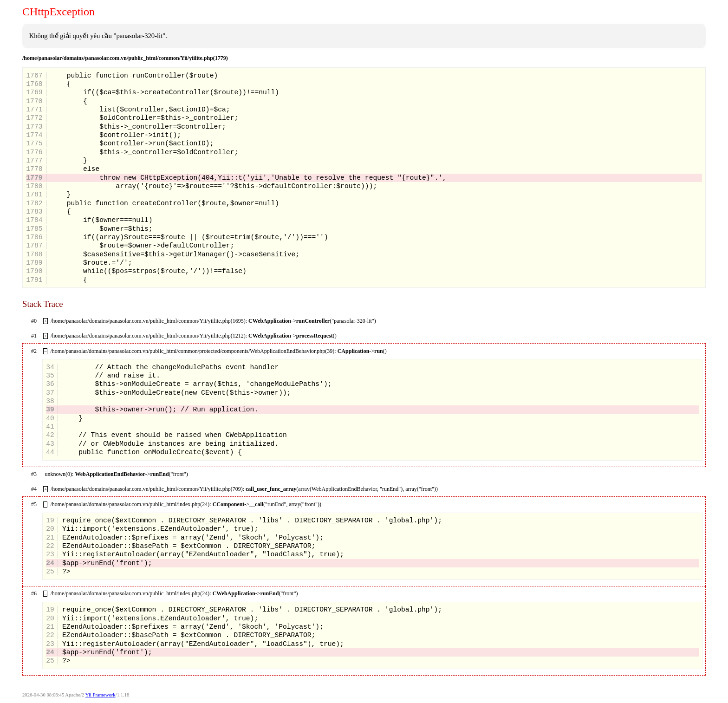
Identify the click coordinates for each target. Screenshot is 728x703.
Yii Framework (101, 695)
